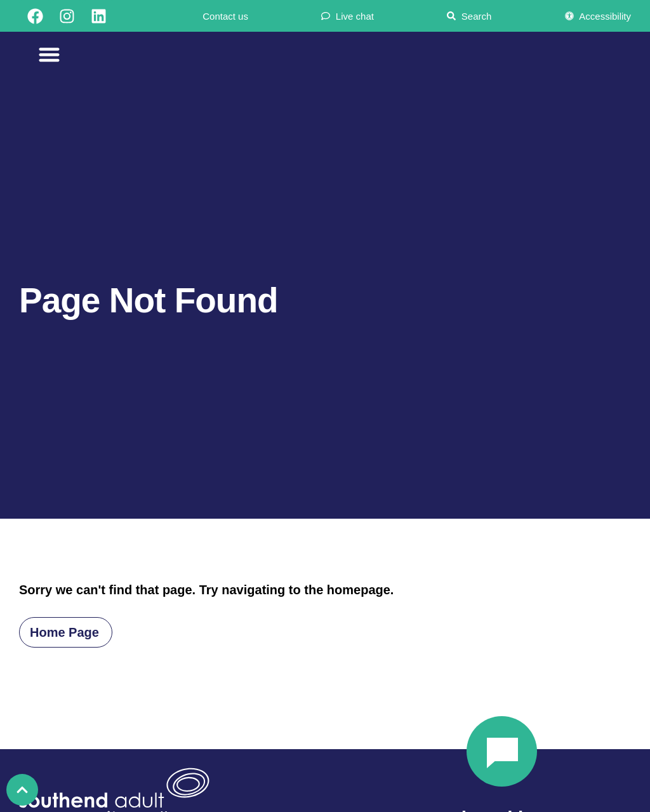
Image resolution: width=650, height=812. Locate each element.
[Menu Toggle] (49, 54)
